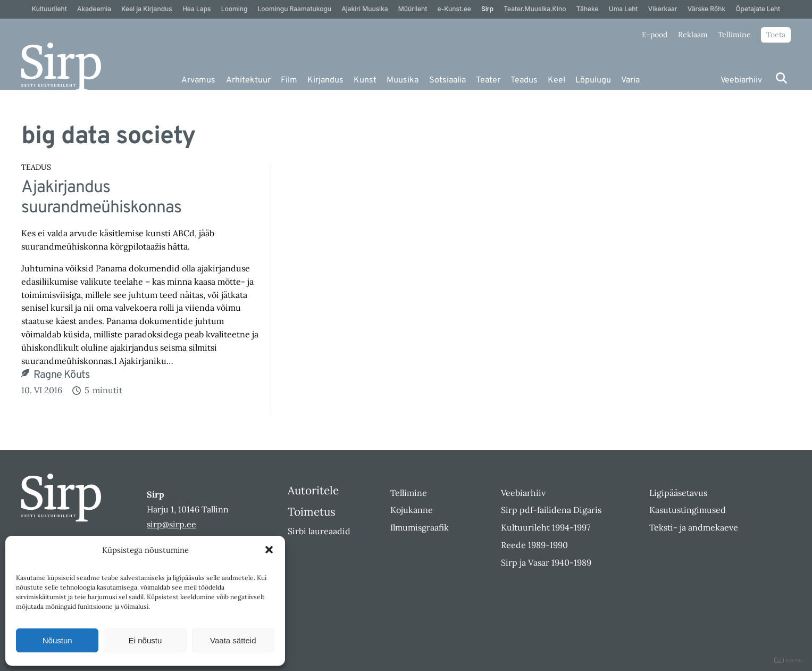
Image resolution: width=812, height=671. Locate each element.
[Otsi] (781, 78)
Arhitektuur (248, 80)
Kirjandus (325, 80)
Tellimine (734, 35)
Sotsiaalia (447, 80)
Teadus (524, 80)
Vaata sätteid (233, 640)
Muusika (403, 80)
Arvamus (198, 80)
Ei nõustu (145, 640)
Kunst (365, 80)
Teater (488, 80)
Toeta (776, 35)
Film (289, 80)
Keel (556, 80)
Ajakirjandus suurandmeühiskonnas (101, 198)
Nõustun (57, 640)
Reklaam (693, 35)
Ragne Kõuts (61, 376)
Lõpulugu (593, 80)
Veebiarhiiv (741, 80)
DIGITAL (789, 661)
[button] (269, 550)
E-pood (655, 35)
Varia (630, 80)
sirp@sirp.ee (171, 524)
